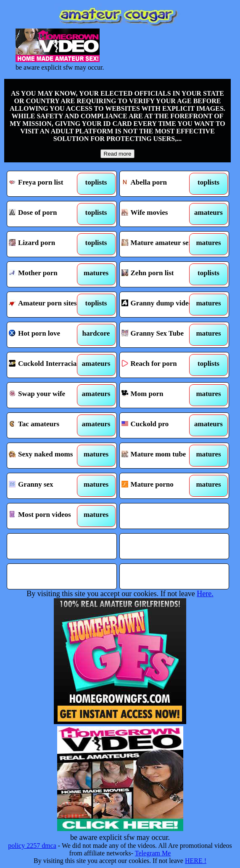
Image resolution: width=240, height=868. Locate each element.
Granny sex (48, 486)
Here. (205, 594)
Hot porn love (48, 335)
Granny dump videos (161, 305)
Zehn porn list (161, 274)
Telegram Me (153, 853)
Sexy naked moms (48, 456)
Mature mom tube (161, 456)
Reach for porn (161, 365)
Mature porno (161, 486)
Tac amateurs (48, 425)
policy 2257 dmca (32, 846)
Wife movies (161, 214)
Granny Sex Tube (161, 335)
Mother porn (48, 274)
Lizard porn (48, 244)
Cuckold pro (161, 425)
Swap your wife (48, 395)
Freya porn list (48, 184)
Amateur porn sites (48, 305)
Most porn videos (48, 516)
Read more (118, 154)
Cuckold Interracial (48, 365)
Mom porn (161, 395)
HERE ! (196, 861)
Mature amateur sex (161, 244)
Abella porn (161, 184)
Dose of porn (48, 214)
